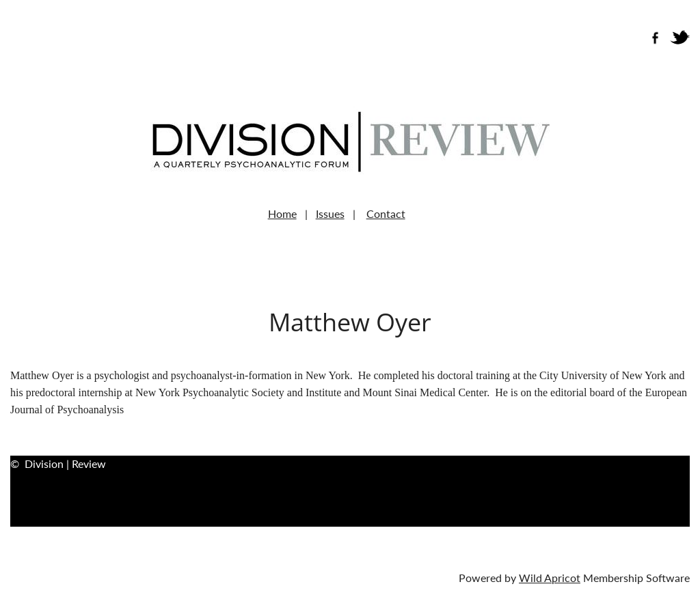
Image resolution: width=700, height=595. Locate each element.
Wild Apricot (550, 578)
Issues (330, 213)
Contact (386, 213)
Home (282, 213)
